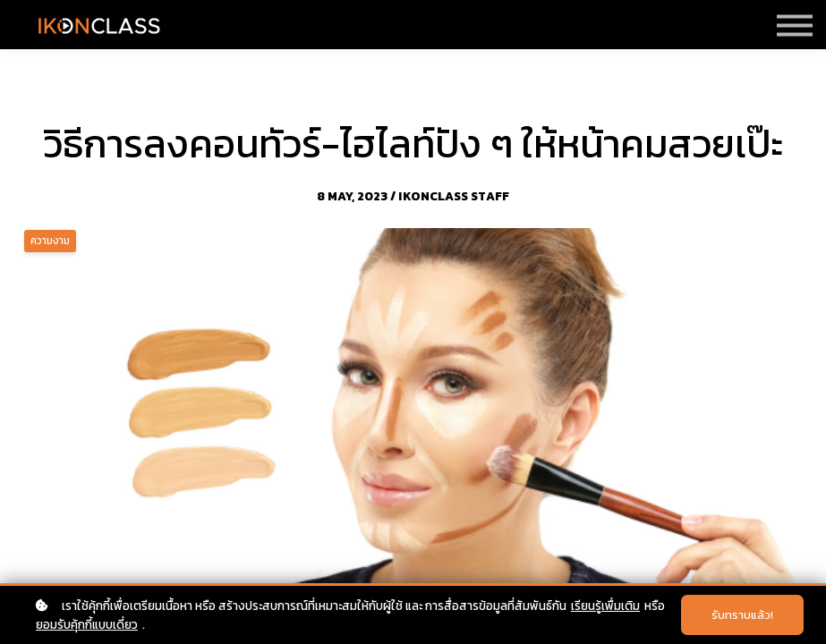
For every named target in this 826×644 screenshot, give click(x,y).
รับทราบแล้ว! (742, 615)
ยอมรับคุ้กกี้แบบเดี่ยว (87, 624)
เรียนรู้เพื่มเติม (605, 606)
